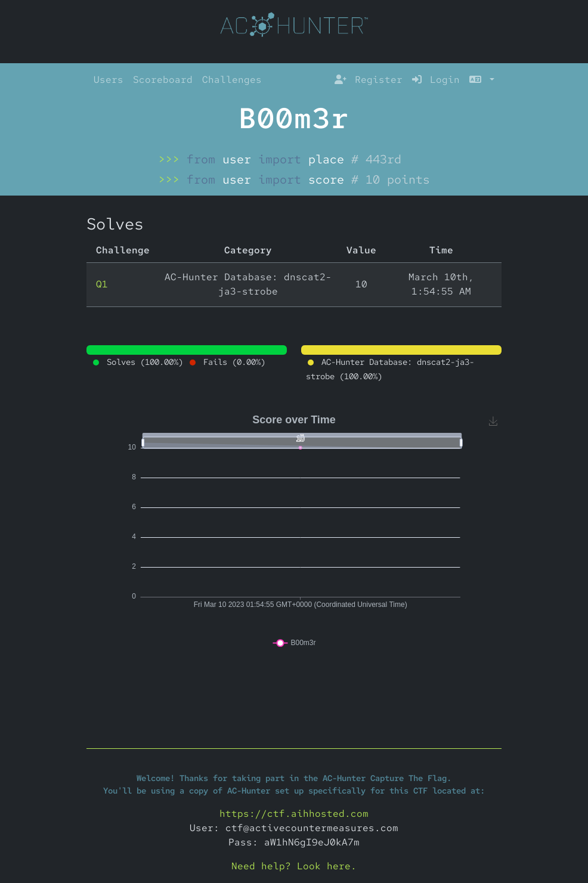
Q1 (102, 284)
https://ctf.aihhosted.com (294, 814)
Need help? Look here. (294, 866)
